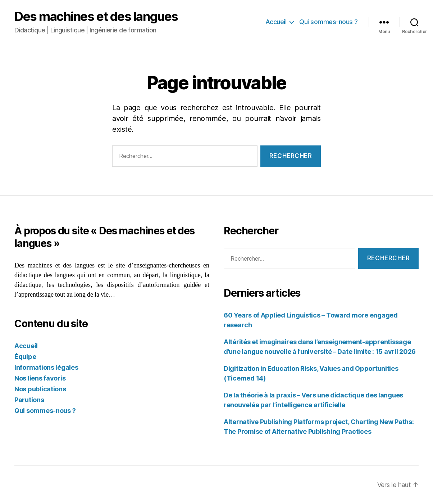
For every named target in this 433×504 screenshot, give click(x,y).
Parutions (29, 400)
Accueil (276, 22)
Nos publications (40, 389)
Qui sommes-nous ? (329, 22)
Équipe (25, 357)
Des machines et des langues (96, 16)
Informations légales (46, 367)
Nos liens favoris (40, 378)
